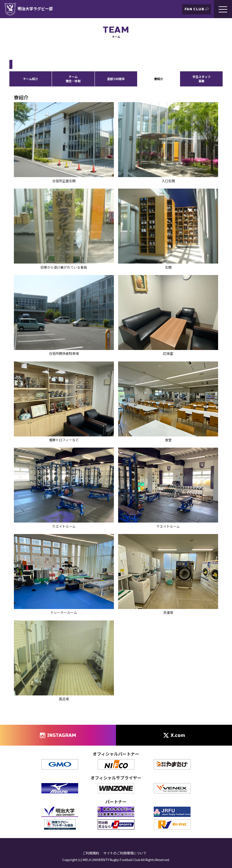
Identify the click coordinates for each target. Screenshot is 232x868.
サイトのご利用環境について (125, 853)
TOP (13, 50)
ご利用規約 (91, 853)
